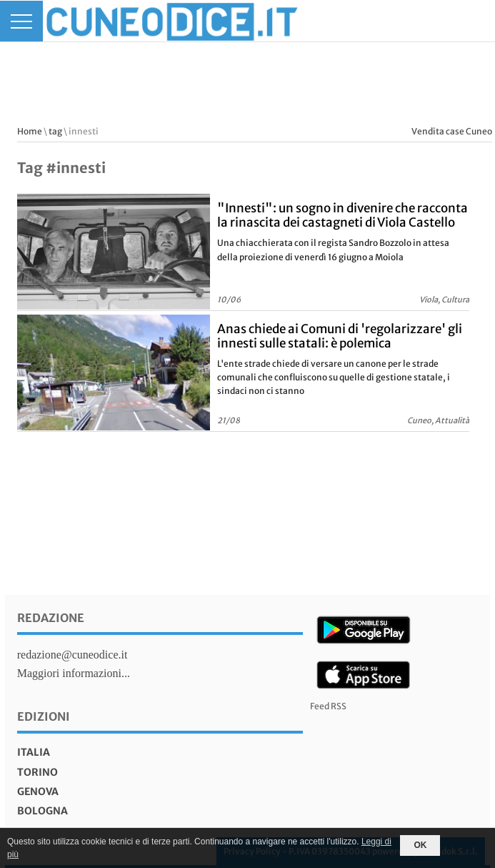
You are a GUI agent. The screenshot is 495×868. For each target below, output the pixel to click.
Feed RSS (328, 706)
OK (420, 845)
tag (55, 131)
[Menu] (21, 21)
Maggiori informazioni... (74, 673)
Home (30, 131)
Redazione (51, 618)
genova (38, 791)
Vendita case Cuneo (452, 131)
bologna (42, 811)
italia (34, 752)
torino (37, 772)
